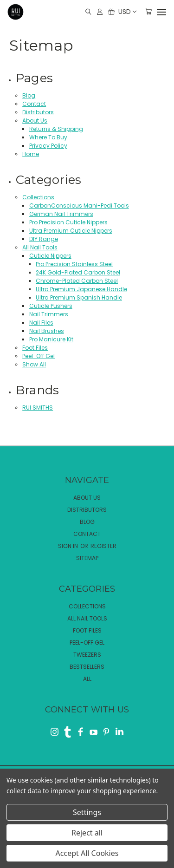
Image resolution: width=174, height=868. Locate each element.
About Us (35, 121)
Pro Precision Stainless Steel (74, 264)
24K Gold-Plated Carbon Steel (78, 272)
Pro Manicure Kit (51, 339)
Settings (87, 812)
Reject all (87, 833)
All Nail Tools (40, 247)
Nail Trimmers (49, 314)
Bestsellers (87, 667)
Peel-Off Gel (39, 356)
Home (31, 154)
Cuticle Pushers (51, 306)
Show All (34, 364)
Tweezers (87, 655)
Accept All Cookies (87, 853)
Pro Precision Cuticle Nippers (68, 222)
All (87, 679)
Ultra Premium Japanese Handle (81, 289)
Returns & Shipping (56, 129)
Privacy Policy (48, 146)
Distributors (38, 112)
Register (103, 546)
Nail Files (41, 323)
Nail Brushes (47, 331)
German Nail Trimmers (61, 214)
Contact (34, 104)
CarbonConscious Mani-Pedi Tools (79, 206)
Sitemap (87, 558)
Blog (29, 95)
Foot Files (35, 348)
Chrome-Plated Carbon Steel (77, 281)
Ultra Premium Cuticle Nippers (71, 231)
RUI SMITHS (38, 408)
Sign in (69, 546)
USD (127, 12)
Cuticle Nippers (50, 256)
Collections (38, 197)
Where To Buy (48, 137)
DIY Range (44, 239)
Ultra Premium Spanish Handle (79, 297)
